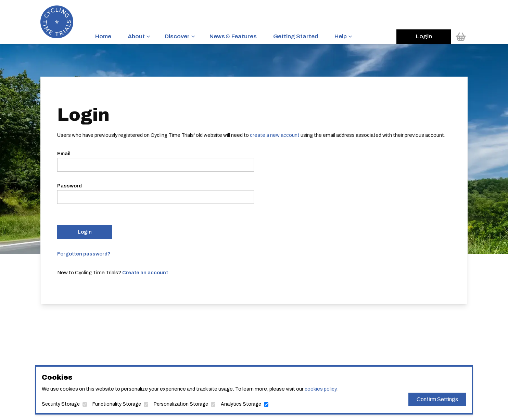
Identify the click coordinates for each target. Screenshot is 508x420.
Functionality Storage (117, 404)
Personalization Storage (181, 404)
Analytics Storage (241, 404)
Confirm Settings (437, 399)
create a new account (275, 135)
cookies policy (320, 389)
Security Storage (61, 404)
